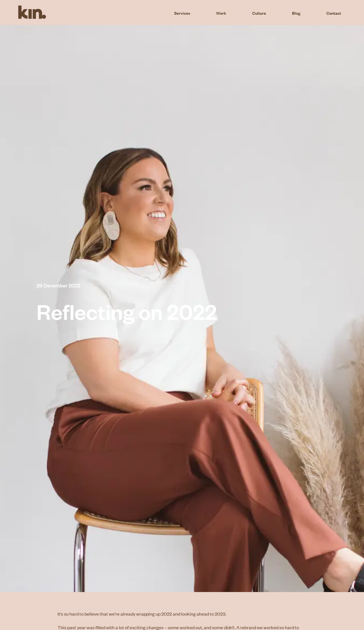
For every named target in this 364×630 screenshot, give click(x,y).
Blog (296, 13)
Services (182, 13)
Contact (334, 13)
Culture (259, 13)
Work (221, 13)
